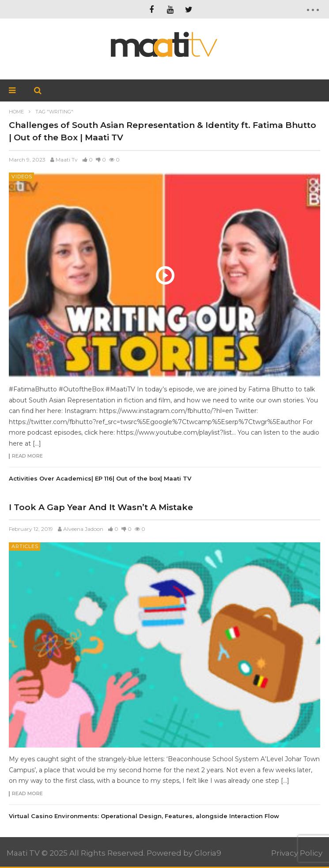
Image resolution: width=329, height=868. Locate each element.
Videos (22, 177)
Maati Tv (67, 160)
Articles (25, 546)
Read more (27, 456)
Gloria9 (208, 853)
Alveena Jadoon (83, 529)
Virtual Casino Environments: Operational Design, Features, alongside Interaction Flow (144, 816)
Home (16, 112)
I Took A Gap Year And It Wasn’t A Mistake (101, 507)
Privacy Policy (297, 853)
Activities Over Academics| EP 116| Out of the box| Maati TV (100, 478)
